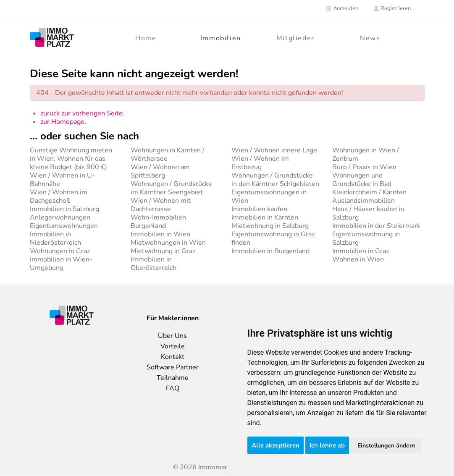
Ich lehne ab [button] (327, 445)
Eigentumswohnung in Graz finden (273, 238)
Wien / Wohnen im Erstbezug (260, 163)
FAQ (173, 388)
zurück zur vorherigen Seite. (82, 113)
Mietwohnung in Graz (163, 251)
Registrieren (392, 8)
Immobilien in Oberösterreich (154, 264)
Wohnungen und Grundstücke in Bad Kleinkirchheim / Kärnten (369, 184)
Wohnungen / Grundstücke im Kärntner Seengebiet (171, 188)
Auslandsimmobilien (363, 201)
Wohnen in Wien (358, 259)
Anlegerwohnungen (60, 217)
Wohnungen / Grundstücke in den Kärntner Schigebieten (275, 180)
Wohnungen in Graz (60, 251)
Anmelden (342, 8)
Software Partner (173, 367)
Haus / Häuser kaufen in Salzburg (368, 213)
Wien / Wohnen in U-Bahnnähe (62, 180)
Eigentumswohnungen (64, 226)
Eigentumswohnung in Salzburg (366, 238)
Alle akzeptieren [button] (276, 445)
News (370, 38)
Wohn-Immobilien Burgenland (158, 222)
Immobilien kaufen (259, 209)
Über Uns (172, 336)
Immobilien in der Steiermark (376, 226)
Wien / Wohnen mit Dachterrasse (161, 205)
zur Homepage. (63, 122)
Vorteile (173, 346)
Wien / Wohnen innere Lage (274, 150)
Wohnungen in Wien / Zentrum (366, 154)
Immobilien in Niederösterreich (55, 238)
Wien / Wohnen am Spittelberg (160, 171)
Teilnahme (173, 378)
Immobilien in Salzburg (64, 209)
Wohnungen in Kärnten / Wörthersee (168, 154)
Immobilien (221, 38)
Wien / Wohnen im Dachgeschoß (59, 196)
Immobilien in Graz (361, 251)
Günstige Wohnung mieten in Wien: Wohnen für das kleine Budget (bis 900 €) (71, 159)
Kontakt (173, 357)
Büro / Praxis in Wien (364, 167)
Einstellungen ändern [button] (386, 446)
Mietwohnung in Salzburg (270, 226)
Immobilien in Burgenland (270, 251)
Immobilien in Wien (160, 234)
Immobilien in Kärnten (265, 217)
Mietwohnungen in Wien (168, 243)
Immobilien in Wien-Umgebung (61, 264)
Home (146, 38)
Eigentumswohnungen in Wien (269, 196)
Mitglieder (295, 38)
